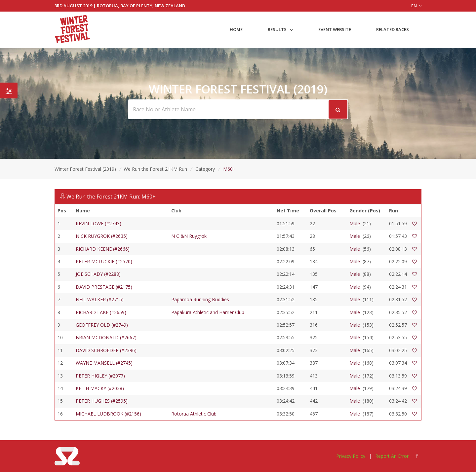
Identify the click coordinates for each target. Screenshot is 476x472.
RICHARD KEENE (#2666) (103, 249)
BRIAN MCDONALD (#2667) (106, 337)
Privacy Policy (351, 456)
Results (277, 29)
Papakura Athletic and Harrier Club (208, 312)
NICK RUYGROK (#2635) (102, 236)
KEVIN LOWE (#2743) (99, 223)
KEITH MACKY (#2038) (100, 388)
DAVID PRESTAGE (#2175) (104, 287)
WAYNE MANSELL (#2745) (104, 363)
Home (236, 29)
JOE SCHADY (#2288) (98, 274)
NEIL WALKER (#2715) (100, 299)
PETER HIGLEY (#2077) (100, 376)
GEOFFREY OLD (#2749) (102, 325)
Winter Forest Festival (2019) (85, 169)
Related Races (393, 29)
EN (416, 6)
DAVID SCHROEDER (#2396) (106, 350)
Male (355, 223)
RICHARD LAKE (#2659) (101, 312)
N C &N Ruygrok (189, 236)
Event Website (335, 29)
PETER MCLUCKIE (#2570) (104, 261)
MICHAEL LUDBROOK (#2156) (108, 414)
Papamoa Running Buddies (200, 299)
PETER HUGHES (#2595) (102, 401)
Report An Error (392, 456)
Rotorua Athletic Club (194, 414)
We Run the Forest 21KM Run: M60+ (111, 197)
